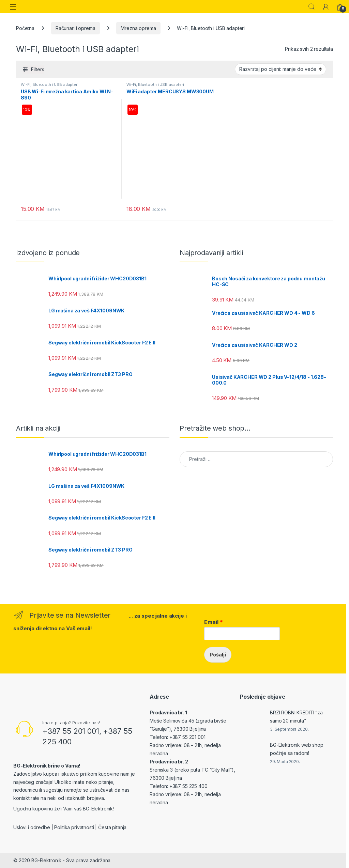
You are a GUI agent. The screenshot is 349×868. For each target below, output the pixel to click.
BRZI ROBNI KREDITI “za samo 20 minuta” (296, 717)
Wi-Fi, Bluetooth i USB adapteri (50, 84)
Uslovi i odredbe (32, 827)
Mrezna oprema (138, 28)
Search (312, 7)
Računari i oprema (75, 28)
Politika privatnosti (74, 827)
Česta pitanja (112, 827)
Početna (25, 28)
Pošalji (218, 655)
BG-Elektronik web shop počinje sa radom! (297, 749)
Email (214, 622)
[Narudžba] (280, 69)
